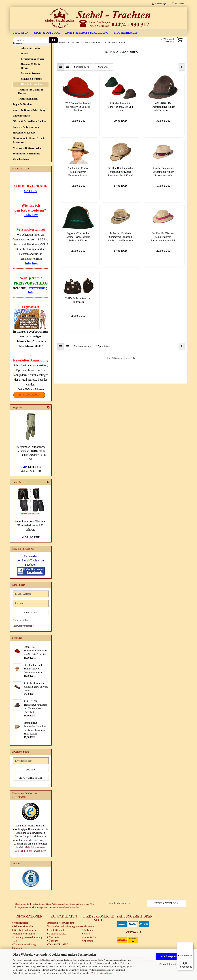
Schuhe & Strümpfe (32, 91)
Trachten (21, 33)
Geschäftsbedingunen (24, 943)
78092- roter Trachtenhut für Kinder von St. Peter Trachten (78, 119)
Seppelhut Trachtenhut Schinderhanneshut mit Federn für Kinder (78, 250)
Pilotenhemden (126, 33)
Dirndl (25, 66)
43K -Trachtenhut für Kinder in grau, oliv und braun (121, 119)
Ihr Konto (88, 943)
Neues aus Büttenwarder (27, 161)
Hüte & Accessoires (32, 97)
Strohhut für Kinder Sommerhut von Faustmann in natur (78, 185)
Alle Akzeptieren (170, 956)
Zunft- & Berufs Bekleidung (87, 33)
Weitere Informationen (170, 964)
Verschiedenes (21, 172)
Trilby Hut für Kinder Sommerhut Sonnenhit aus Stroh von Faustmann (121, 250)
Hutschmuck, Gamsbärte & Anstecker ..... (29, 153)
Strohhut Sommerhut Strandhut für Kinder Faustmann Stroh (163, 185)
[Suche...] (54, 40)
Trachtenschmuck (28, 111)
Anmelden (31, 625)
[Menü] (191, 944)
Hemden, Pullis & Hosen (31, 79)
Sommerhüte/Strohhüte (27, 166)
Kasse (86, 946)
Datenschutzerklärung (102, 973)
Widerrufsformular (23, 939)
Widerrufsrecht (21, 935)
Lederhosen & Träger (33, 72)
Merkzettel (178, 4)
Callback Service (57, 946)
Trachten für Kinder (29, 61)
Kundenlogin (159, 4)
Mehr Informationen (35, 860)
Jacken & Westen (30, 86)
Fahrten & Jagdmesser (26, 140)
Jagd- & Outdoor (47, 33)
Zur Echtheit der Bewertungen (31, 864)
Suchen (31, 783)
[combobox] (83, 80)
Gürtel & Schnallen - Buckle (29, 134)
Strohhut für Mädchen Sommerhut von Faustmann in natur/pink (163, 250)
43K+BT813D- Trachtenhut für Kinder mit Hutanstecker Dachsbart (163, 120)
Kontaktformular (57, 943)
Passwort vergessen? (23, 639)
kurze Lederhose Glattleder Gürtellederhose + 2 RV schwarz (31, 538)
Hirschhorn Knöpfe (24, 145)
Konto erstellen (21, 633)
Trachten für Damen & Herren (31, 104)
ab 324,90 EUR (31, 550)
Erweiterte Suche (31, 791)
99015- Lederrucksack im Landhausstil (78, 313)
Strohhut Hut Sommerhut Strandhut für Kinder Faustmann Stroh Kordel (121, 185)
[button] (61, 80)
